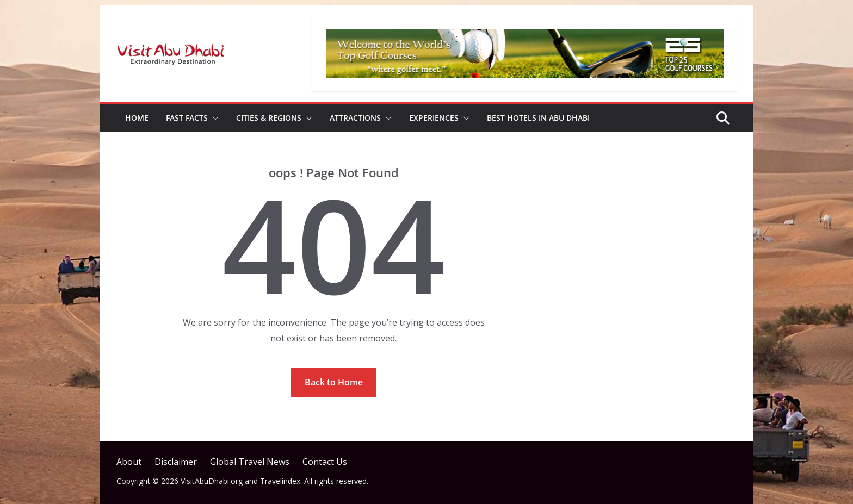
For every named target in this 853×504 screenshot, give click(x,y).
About (129, 462)
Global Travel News (250, 462)
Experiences (434, 118)
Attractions (355, 118)
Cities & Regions (269, 118)
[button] (213, 118)
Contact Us (325, 462)
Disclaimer (176, 462)
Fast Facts (187, 118)
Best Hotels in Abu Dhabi (538, 118)
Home (137, 118)
